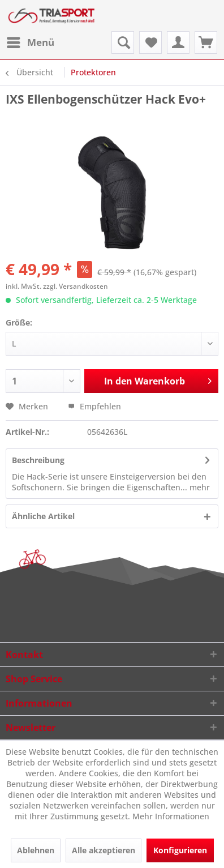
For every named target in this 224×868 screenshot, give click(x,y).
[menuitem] (30, 42)
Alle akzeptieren (104, 850)
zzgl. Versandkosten (76, 286)
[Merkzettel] (150, 42)
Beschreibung (38, 460)
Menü (31, 41)
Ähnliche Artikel (43, 516)
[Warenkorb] (206, 42)
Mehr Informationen (171, 816)
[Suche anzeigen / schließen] (123, 42)
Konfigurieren (180, 850)
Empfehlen (94, 406)
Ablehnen (36, 850)
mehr (199, 487)
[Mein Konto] (178, 42)
